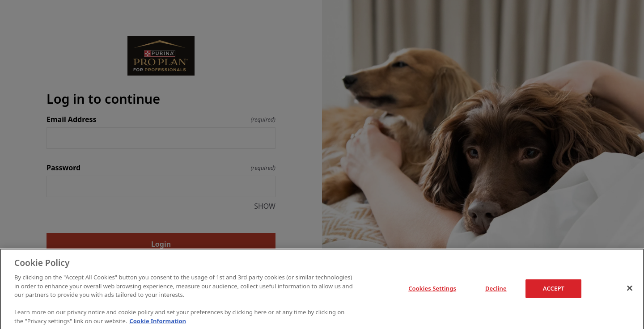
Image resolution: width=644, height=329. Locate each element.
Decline (496, 290)
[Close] (630, 289)
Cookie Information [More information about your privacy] (158, 322)
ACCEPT (554, 289)
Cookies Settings (432, 289)
